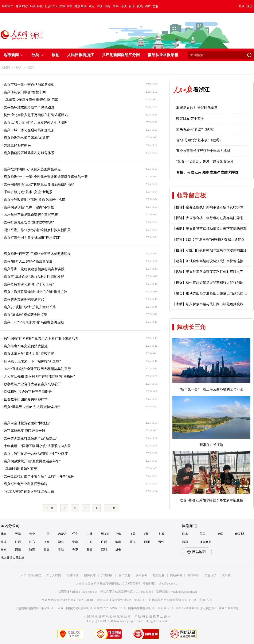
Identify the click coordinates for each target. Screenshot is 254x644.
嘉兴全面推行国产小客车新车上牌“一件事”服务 (39, 476)
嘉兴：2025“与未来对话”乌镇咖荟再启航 (34, 322)
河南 (47, 542)
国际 (108, 6)
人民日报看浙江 (81, 55)
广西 (104, 542)
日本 (185, 534)
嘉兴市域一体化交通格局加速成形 (29, 130)
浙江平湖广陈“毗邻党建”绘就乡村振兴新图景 (37, 230)
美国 (203, 534)
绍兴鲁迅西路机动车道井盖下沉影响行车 (216, 229)
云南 (4, 550)
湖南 (75, 542)
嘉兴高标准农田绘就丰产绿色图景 (29, 107)
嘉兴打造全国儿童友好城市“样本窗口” (32, 238)
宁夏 (75, 550)
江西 (18, 542)
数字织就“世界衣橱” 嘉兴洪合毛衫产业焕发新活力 (41, 338)
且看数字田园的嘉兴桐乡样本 (26, 399)
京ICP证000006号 (187, 608)
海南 (118, 542)
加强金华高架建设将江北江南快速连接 (215, 261)
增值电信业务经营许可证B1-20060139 (121, 600)
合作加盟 (124, 575)
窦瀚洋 (215, 172)
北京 (4, 534)
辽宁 (75, 534)
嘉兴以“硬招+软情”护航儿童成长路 (30, 307)
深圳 (104, 550)
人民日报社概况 (31, 575)
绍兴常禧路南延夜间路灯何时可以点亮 (215, 272)
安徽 (161, 534)
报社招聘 (73, 575)
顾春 (206, 172)
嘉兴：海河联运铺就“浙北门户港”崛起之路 (36, 292)
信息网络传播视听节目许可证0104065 (40, 608)
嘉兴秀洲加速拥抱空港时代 (24, 299)
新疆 (90, 550)
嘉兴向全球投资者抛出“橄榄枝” (27, 423)
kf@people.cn (89, 592)
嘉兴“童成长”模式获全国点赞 (26, 315)
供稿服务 (141, 575)
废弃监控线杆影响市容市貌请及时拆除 (215, 207)
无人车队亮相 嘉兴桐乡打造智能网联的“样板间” (39, 376)
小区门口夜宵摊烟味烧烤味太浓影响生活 (216, 250)
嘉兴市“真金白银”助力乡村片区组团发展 (34, 277)
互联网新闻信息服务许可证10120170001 (67, 600)
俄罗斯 (239, 534)
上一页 (50, 508)
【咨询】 (179, 272)
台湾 (132, 6)
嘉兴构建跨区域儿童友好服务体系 (29, 153)
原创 (55, 55)
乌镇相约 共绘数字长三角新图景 (28, 392)
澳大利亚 (206, 542)
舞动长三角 (191, 327)
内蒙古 (62, 534)
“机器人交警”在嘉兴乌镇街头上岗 (29, 491)
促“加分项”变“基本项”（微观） (199, 140)
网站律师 (193, 575)
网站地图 (199, 552)
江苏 (133, 534)
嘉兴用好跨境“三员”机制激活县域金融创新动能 (39, 184)
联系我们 (228, 575)
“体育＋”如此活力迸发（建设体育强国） (206, 162)
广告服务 (107, 575)
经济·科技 (36, 6)
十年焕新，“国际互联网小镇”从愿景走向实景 (37, 446)
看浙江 (201, 90)
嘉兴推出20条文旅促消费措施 (26, 346)
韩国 (185, 542)
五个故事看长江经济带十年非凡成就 (203, 151)
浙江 (147, 534)
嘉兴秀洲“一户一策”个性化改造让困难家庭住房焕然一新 (46, 177)
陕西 (32, 550)
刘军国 (234, 172)
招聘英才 (90, 575)
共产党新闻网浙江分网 (121, 55)
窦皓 (224, 172)
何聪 (191, 172)
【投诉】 (179, 207)
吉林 (90, 534)
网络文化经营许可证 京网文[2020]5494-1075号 (96, 608)
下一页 (112, 508)
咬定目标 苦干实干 (190, 119)
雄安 (118, 550)
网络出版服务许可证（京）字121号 (151, 608)
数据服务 (159, 575)
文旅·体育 (66, 6)
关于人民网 (54, 575)
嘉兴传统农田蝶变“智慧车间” (26, 92)
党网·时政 (22, 6)
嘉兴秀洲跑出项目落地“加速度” (27, 138)
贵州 (161, 542)
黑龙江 (105, 534)
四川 (147, 542)
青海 (61, 550)
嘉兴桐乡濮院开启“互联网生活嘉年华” (32, 461)
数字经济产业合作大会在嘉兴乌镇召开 (32, 384)
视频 (140, 6)
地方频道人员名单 (12, 558)
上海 (118, 534)
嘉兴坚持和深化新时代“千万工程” (29, 284)
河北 (32, 534)
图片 (148, 6)
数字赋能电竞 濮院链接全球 (24, 431)
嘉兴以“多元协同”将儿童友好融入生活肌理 (36, 123)
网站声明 (176, 575)
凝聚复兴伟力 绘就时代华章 (197, 108)
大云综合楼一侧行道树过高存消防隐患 (215, 218)
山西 (47, 534)
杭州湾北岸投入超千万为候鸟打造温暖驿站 (36, 115)
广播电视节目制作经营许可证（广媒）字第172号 (181, 600)
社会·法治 (51, 6)
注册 (250, 6)
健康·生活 (81, 6)
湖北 (61, 542)
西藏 (18, 550)
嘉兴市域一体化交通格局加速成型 (29, 85)
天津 (18, 534)
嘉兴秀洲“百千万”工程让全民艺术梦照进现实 (37, 254)
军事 (116, 6)
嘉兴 (31, 68)
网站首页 (8, 6)
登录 (242, 6)
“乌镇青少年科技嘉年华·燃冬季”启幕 (31, 100)
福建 (4, 542)
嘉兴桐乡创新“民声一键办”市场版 (29, 207)
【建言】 (179, 239)
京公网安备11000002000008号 (219, 608)
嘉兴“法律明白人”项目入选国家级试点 (32, 169)
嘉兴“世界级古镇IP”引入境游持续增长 (32, 407)
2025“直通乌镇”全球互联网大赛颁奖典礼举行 (37, 369)
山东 (32, 542)
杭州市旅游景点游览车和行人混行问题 (215, 283)
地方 (19, 68)
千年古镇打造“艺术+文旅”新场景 (28, 192)
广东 (90, 542)
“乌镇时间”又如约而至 (20, 469)
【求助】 (179, 229)
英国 (220, 534)
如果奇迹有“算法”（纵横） (196, 129)
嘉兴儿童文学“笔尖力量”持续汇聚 (29, 354)
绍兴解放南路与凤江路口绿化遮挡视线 (215, 304)
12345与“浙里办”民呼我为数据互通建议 (215, 239)
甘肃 (47, 550)
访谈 (100, 6)
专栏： (181, 172)
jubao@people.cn (168, 584)
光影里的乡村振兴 (17, 145)
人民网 (6, 68)
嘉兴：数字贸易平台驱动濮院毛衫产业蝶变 (36, 454)
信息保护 (211, 575)
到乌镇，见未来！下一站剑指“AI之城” (32, 361)
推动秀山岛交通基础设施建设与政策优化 (216, 293)
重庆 (133, 542)
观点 (92, 6)
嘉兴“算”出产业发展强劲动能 (26, 484)
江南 (198, 172)
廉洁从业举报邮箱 (163, 55)
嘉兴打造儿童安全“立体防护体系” (29, 222)
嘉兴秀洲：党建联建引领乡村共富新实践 (34, 269)
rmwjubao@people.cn (184, 592)
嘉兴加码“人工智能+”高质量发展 (28, 261)
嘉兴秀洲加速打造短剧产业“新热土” (31, 438)
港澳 (124, 6)
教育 (156, 6)
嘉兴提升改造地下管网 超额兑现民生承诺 (35, 200)
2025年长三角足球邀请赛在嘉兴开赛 (31, 215)
